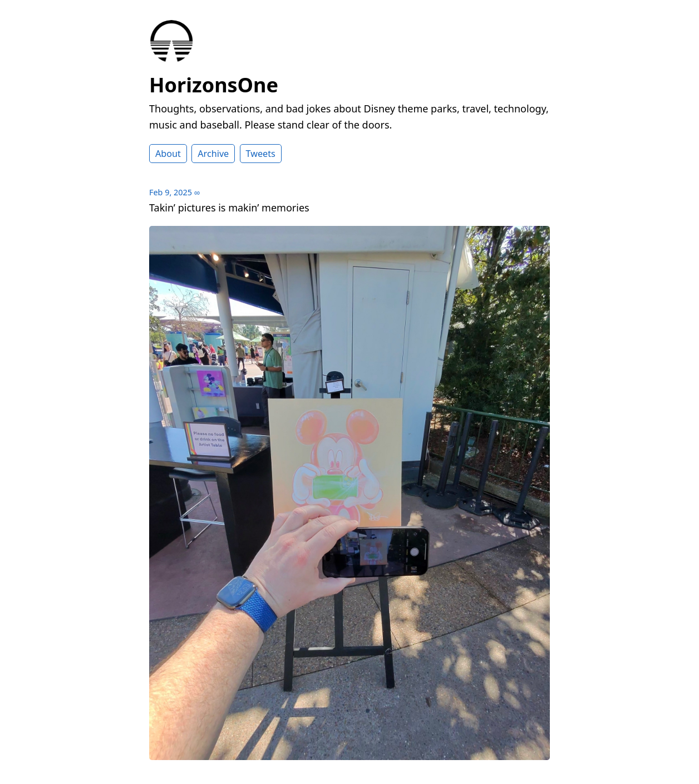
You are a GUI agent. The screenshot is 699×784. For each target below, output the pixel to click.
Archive (213, 154)
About (168, 154)
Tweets (261, 154)
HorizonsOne (214, 85)
